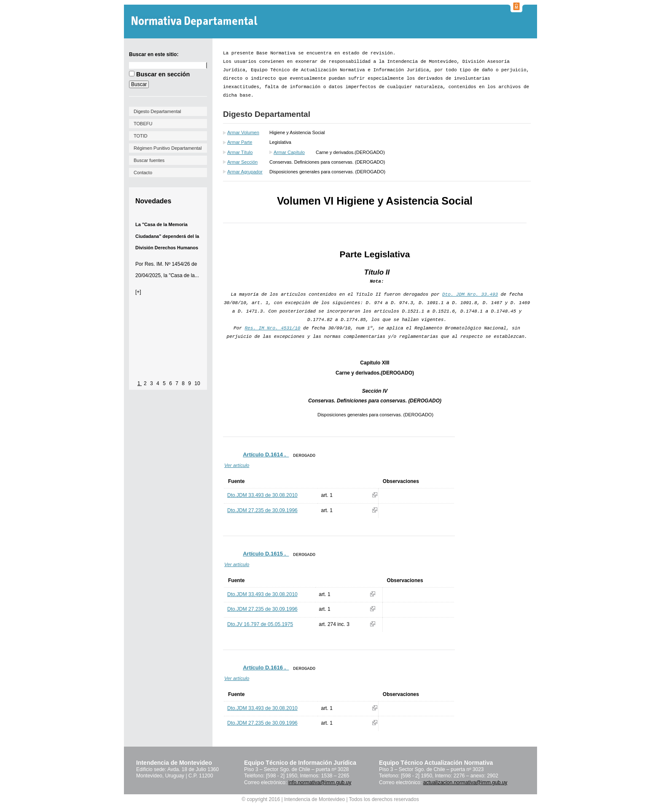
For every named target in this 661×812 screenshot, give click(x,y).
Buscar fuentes (149, 160)
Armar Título (240, 152)
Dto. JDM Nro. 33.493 (470, 294)
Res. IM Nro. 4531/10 (272, 328)
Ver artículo (237, 465)
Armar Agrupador (245, 172)
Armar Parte (240, 142)
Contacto (143, 173)
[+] (138, 292)
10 (197, 383)
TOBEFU (143, 124)
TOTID (141, 136)
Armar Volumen (243, 132)
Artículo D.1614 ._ (266, 455)
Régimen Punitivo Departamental (168, 148)
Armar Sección (242, 162)
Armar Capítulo (289, 152)
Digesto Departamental (157, 111)
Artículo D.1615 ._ (266, 554)
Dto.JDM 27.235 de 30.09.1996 (262, 510)
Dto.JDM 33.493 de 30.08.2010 (262, 495)
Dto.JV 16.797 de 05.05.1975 (260, 624)
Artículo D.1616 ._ (266, 668)
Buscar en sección (163, 74)
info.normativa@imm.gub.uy (320, 782)
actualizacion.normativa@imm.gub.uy (465, 782)
